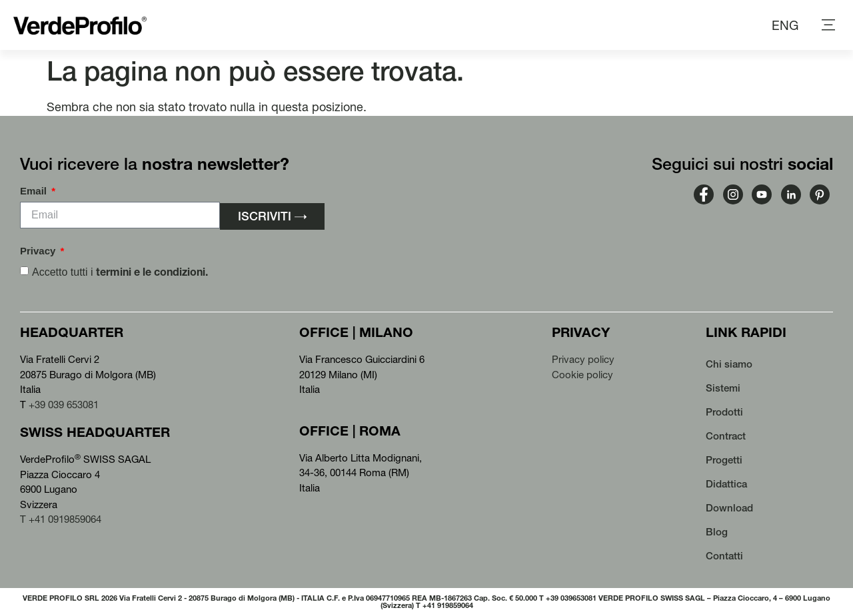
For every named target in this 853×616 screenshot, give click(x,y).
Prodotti (724, 412)
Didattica (726, 484)
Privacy (39, 251)
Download (729, 508)
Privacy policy (583, 359)
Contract (726, 436)
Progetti (724, 460)
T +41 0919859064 (61, 519)
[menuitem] (785, 25)
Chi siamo (729, 364)
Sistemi (723, 388)
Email (35, 191)
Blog (717, 532)
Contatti (724, 556)
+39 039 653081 (64, 405)
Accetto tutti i (120, 272)
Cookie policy (582, 375)
